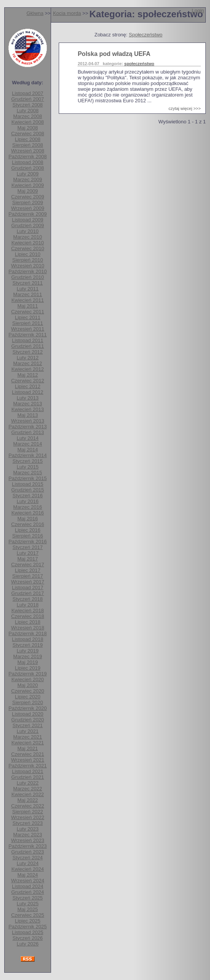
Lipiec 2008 (28, 139)
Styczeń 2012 (28, 352)
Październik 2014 (28, 455)
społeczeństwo (139, 64)
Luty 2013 (27, 398)
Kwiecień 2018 (28, 610)
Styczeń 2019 (28, 645)
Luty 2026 (27, 944)
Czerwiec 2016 (28, 524)
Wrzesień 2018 (28, 628)
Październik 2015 (28, 478)
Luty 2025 (27, 904)
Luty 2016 (27, 501)
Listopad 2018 (28, 639)
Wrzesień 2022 (28, 817)
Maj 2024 (27, 875)
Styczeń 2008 (28, 105)
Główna (35, 13)
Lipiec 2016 (28, 530)
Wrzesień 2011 (28, 329)
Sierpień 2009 (28, 202)
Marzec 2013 (27, 404)
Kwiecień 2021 (28, 743)
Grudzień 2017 (27, 593)
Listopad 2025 (28, 932)
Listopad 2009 (28, 220)
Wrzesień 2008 (28, 151)
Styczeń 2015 (28, 461)
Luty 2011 (27, 289)
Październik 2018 (28, 633)
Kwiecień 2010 (28, 243)
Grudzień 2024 (27, 892)
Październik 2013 (28, 427)
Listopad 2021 (28, 771)
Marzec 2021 (27, 737)
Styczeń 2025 (28, 898)
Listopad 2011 (28, 340)
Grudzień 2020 (27, 720)
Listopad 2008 (28, 162)
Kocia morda (67, 13)
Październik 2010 (28, 271)
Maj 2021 (27, 748)
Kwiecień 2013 (28, 409)
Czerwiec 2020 (28, 691)
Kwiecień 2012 (28, 369)
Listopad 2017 (28, 588)
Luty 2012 (27, 358)
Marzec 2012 (27, 363)
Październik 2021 (28, 766)
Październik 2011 (28, 335)
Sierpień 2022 (28, 812)
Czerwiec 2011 (28, 312)
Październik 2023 (28, 846)
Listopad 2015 (28, 484)
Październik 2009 (28, 214)
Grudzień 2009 (27, 225)
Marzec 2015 (27, 473)
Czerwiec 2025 (28, 915)
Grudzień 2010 (27, 277)
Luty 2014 (27, 438)
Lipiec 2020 (28, 697)
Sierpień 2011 (28, 323)
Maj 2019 (27, 662)
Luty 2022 (27, 783)
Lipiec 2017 (28, 570)
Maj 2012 (27, 375)
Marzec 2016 (27, 507)
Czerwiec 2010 (28, 248)
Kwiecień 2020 (28, 679)
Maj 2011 (27, 306)
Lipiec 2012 (28, 386)
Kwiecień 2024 (28, 869)
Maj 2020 (27, 685)
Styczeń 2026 (28, 938)
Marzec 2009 (27, 179)
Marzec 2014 (27, 444)
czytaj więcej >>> (185, 108)
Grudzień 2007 (27, 99)
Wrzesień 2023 (28, 840)
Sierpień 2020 (28, 702)
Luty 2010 (27, 231)
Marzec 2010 (27, 237)
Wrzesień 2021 (28, 760)
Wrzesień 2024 (28, 881)
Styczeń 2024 (28, 858)
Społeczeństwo (146, 35)
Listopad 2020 (28, 714)
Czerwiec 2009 (28, 197)
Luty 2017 (27, 553)
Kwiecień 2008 (28, 122)
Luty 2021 (27, 731)
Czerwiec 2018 (28, 616)
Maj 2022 (27, 800)
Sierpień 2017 (28, 576)
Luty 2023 (27, 829)
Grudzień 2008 (27, 168)
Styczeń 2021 (28, 725)
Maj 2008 (27, 128)
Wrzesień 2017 (28, 582)
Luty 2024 (27, 863)
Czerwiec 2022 (28, 806)
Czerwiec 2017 (28, 565)
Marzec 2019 (27, 656)
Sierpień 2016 (28, 536)
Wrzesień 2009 (28, 208)
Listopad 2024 (28, 886)
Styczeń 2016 (28, 496)
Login (198, 11)
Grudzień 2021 (27, 777)
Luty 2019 (27, 651)
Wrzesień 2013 (28, 421)
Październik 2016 (28, 542)
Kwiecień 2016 (28, 513)
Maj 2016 (27, 519)
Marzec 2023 (27, 835)
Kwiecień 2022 (28, 794)
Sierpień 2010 (28, 260)
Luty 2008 (27, 111)
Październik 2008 (28, 157)
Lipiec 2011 (28, 317)
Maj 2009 (27, 191)
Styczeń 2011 (28, 283)
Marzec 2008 (27, 116)
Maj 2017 (27, 559)
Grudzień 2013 (27, 432)
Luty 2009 (27, 174)
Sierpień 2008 (28, 145)
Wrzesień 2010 (28, 266)
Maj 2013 (27, 415)
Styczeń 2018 (28, 599)
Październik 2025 (28, 927)
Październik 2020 (28, 708)
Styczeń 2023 (28, 823)
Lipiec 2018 (28, 622)
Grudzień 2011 (27, 346)
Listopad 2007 (28, 93)
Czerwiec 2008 (28, 134)
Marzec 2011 (27, 294)
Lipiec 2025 (28, 921)
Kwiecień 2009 (28, 185)
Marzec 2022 (27, 789)
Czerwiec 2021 (28, 754)
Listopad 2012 (28, 392)
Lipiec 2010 (28, 254)
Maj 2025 (27, 909)
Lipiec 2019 (28, 668)
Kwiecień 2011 (28, 300)
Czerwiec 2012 (28, 381)
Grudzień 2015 (27, 490)
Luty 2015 (27, 467)
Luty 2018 (27, 605)
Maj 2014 (27, 450)
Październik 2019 (28, 674)
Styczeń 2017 (28, 547)
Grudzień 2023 (27, 852)
